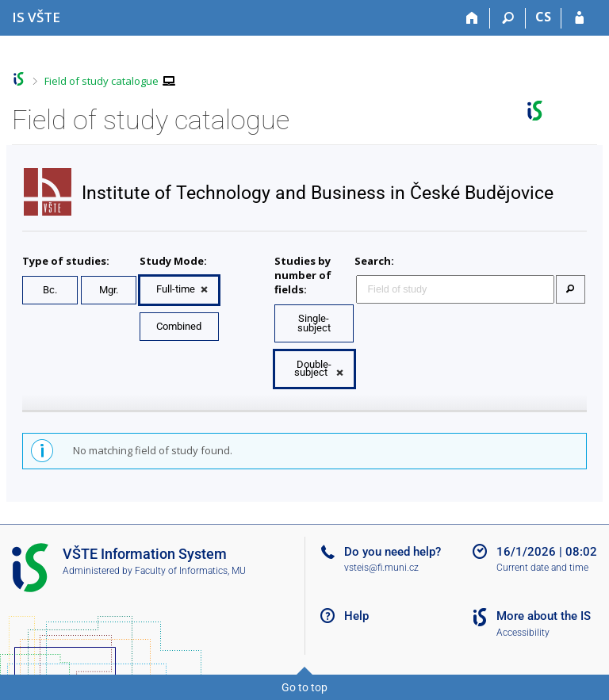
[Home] (472, 18)
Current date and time (542, 568)
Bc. (50, 290)
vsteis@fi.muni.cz (381, 568)
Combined (179, 326)
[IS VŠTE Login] (579, 18)
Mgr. (109, 290)
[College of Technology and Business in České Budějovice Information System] (36, 17)
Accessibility (523, 633)
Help (356, 616)
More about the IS (544, 616)
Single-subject (314, 323)
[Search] (508, 18)
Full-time (176, 289)
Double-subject (313, 368)
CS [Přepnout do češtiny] (543, 17)
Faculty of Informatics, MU (190, 571)
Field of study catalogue (101, 81)
